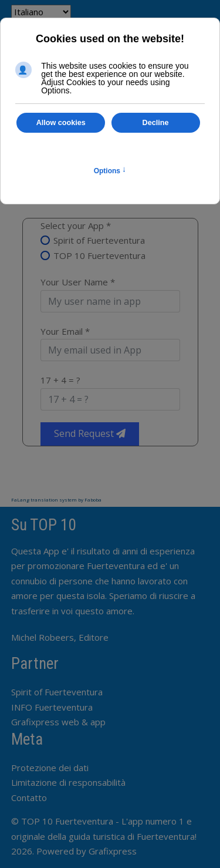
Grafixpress (113, 851)
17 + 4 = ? (60, 380)
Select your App (76, 226)
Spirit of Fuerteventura (99, 240)
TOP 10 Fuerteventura (99, 255)
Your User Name (78, 282)
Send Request (90, 433)
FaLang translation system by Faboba (56, 499)
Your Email (65, 331)
